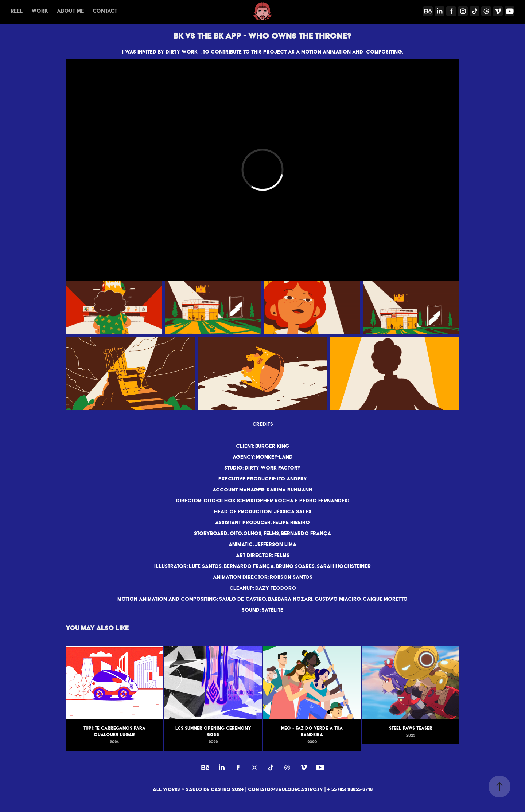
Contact (105, 11)
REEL (17, 11)
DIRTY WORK (182, 52)
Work (40, 11)
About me (70, 11)
